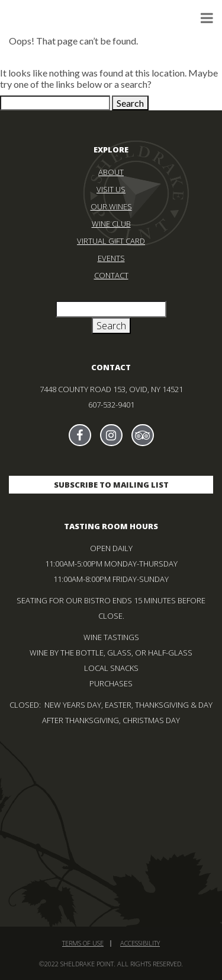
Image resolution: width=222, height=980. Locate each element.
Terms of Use (83, 943)
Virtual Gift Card (111, 241)
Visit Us (111, 189)
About (111, 172)
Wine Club (111, 224)
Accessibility (140, 943)
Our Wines (111, 206)
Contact (111, 275)
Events (111, 258)
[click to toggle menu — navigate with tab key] (207, 17)
